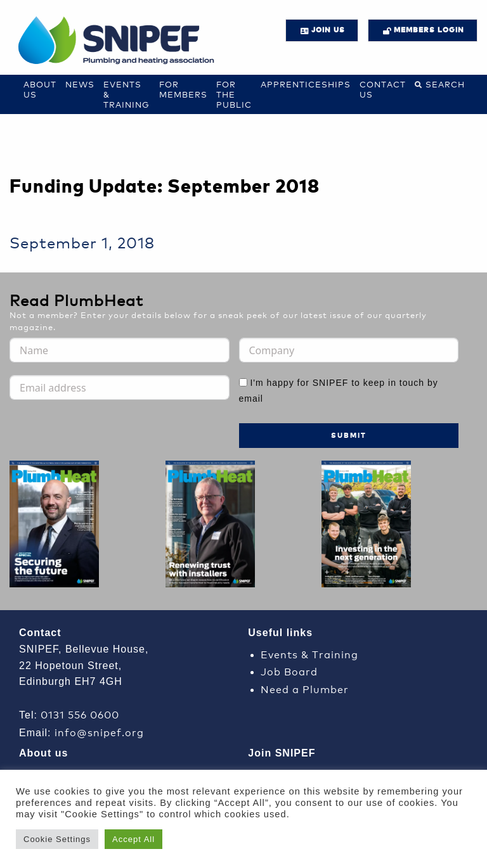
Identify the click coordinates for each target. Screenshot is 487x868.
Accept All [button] (133, 839)
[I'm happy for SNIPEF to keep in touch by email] (243, 382)
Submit (349, 435)
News (80, 84)
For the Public (234, 94)
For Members (183, 89)
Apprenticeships (306, 84)
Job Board (289, 671)
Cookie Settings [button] (57, 839)
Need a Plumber (305, 688)
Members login (429, 29)
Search (445, 84)
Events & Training (309, 654)
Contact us (383, 89)
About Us (40, 89)
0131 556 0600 (80, 714)
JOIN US (328, 29)
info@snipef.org (99, 731)
